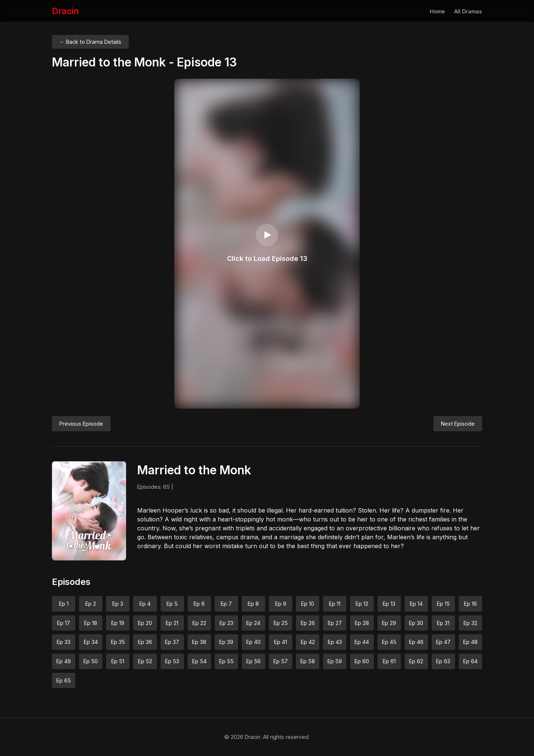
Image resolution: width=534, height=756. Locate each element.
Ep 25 (281, 623)
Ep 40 (253, 642)
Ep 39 (226, 642)
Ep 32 (470, 623)
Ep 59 (335, 661)
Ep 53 (172, 661)
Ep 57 (281, 661)
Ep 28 (362, 623)
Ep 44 (362, 642)
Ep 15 (443, 604)
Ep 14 (416, 604)
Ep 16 (470, 604)
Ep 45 (389, 642)
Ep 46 (416, 642)
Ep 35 (118, 642)
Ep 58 (308, 661)
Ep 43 (335, 642)
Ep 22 (199, 623)
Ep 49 (64, 661)
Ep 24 (253, 623)
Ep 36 (145, 642)
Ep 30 (416, 623)
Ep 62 (416, 661)
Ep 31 (443, 623)
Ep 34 (91, 642)
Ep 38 (199, 642)
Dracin (65, 11)
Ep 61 (389, 661)
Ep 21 (172, 623)
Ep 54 (199, 661)
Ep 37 (172, 642)
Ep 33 (64, 642)
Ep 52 (145, 661)
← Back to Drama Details (90, 42)
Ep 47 (443, 642)
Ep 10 (308, 604)
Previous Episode (81, 424)
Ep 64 (470, 661)
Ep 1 (64, 604)
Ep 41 (281, 642)
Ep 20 (145, 623)
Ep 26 (308, 623)
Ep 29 (389, 623)
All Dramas (468, 11)
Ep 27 (335, 623)
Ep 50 (91, 661)
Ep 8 (253, 604)
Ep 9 (281, 604)
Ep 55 (226, 661)
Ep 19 (118, 623)
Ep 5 (172, 604)
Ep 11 (335, 604)
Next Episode (458, 424)
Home (437, 11)
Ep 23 (226, 623)
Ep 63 (443, 661)
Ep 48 (470, 642)
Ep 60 (362, 661)
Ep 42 (308, 642)
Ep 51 (118, 661)
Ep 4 (145, 604)
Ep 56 (253, 661)
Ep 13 (389, 604)
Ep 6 (199, 604)
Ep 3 (118, 604)
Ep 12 (362, 604)
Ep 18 (91, 623)
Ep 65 (64, 680)
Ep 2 (91, 604)
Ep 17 (64, 623)
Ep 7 (226, 604)
